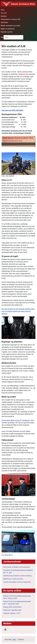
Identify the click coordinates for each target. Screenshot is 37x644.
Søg (2, 37)
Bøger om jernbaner (8, 29)
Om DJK (4, 13)
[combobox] (13, 37)
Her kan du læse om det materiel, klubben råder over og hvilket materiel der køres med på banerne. (18, 311)
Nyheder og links (7, 32)
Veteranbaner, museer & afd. (11, 19)
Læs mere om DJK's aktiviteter (12, 110)
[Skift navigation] (5, 630)
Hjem (3, 10)
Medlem (4, 16)
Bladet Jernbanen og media (10, 26)
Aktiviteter (4, 22)
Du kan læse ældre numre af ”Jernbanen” (16, 420)
